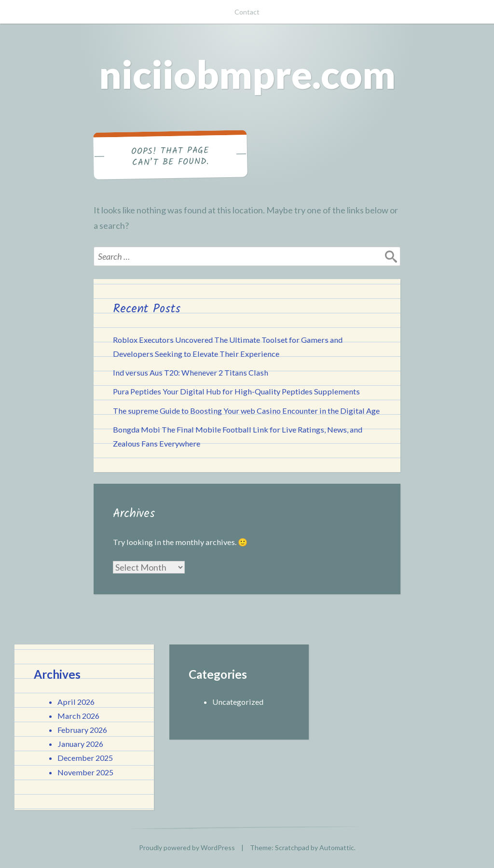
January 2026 (80, 744)
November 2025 (85, 772)
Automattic (337, 847)
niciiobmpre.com (247, 74)
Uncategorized (238, 702)
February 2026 (82, 730)
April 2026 (76, 702)
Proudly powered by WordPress (187, 847)
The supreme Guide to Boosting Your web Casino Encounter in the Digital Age (246, 411)
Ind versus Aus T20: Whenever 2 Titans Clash (191, 372)
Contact (247, 12)
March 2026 (78, 716)
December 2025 (85, 758)
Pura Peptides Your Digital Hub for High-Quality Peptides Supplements (236, 391)
